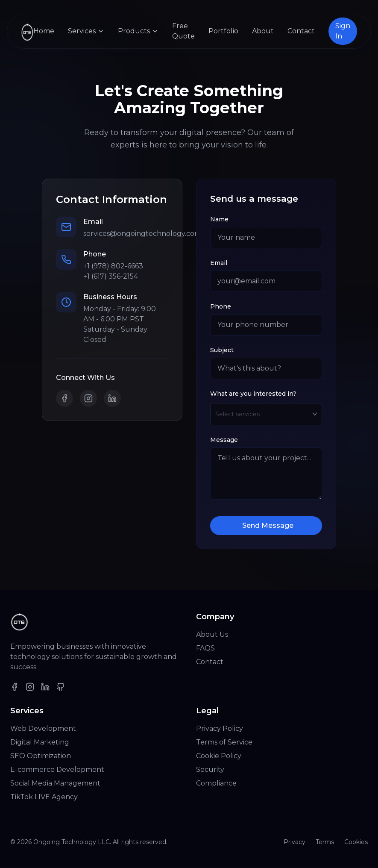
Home (44, 31)
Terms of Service (224, 743)
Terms (325, 842)
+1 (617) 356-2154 (111, 277)
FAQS (205, 649)
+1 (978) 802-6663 (113, 266)
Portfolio (223, 31)
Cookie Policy (219, 756)
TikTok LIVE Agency (44, 797)
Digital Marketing (40, 743)
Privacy (294, 842)
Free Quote (183, 31)
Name (219, 220)
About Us (212, 635)
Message (224, 440)
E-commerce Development (57, 770)
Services (86, 31)
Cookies (356, 842)
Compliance (216, 784)
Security (210, 770)
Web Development (43, 729)
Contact (301, 31)
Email (219, 263)
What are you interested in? (253, 394)
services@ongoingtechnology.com (142, 234)
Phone (221, 307)
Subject (222, 350)
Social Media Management (55, 784)
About (263, 31)
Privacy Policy (220, 729)
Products (138, 31)
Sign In (343, 31)
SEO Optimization (41, 756)
